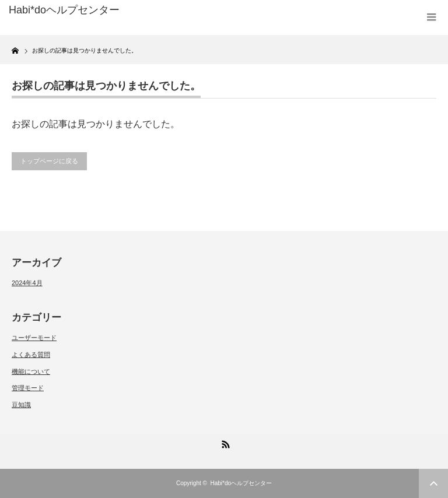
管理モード (28, 388)
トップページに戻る (49, 161)
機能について (31, 371)
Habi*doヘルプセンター (241, 483)
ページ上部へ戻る (433, 483)
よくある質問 (31, 355)
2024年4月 (27, 283)
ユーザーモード (34, 338)
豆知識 (21, 405)
